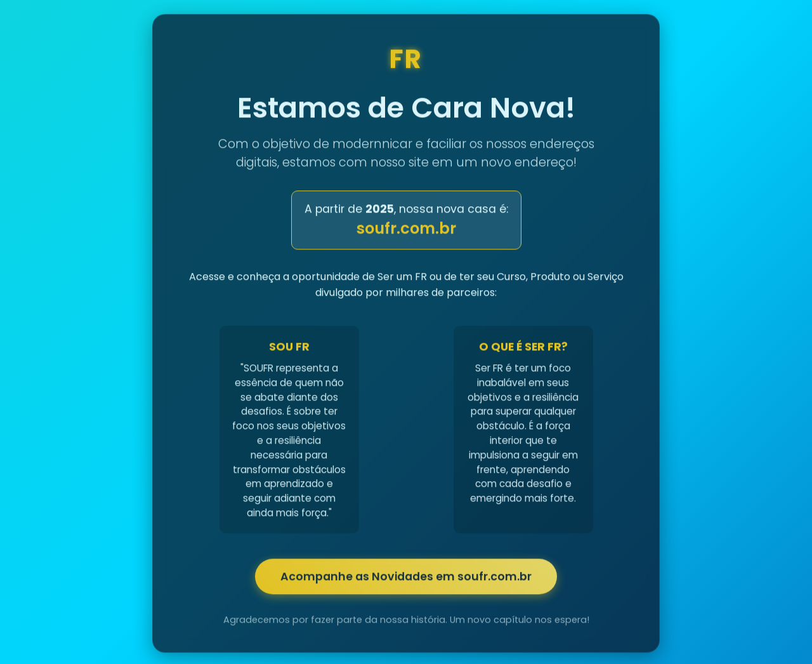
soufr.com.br (406, 230)
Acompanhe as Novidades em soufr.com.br (406, 578)
